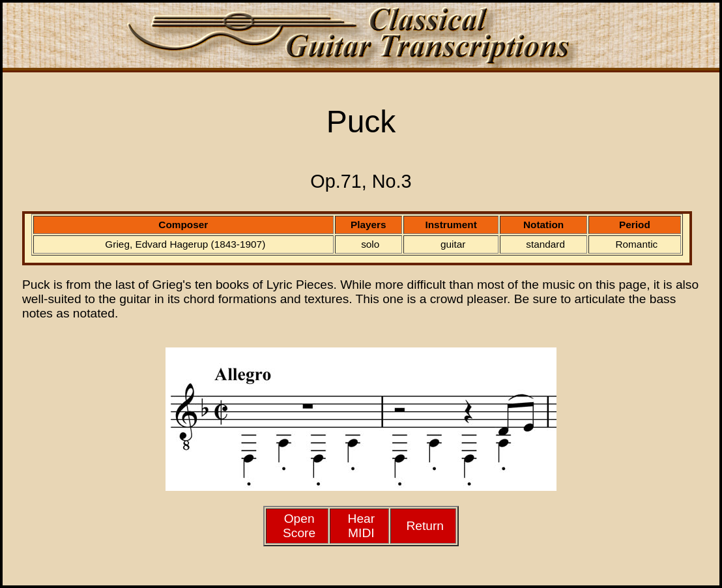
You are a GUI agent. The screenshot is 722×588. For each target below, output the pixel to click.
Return (425, 526)
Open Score (299, 526)
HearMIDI (362, 526)
